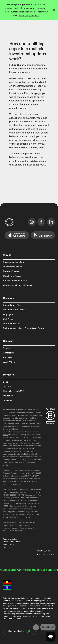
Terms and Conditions (12, 542)
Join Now (8, 387)
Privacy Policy (9, 545)
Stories (6, 348)
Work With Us (10, 362)
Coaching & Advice (12, 276)
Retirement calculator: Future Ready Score (23, 328)
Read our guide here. (29, 15)
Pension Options (11, 271)
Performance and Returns (16, 281)
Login (6, 382)
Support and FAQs (12, 305)
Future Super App (12, 324)
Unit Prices (8, 319)
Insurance (8, 396)
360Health (8, 401)
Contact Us (8, 353)
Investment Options (12, 267)
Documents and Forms (14, 310)
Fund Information (10, 539)
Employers (8, 315)
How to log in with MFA (14, 391)
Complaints (8, 547)
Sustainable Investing (13, 262)
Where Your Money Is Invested (18, 285)
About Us (8, 357)
